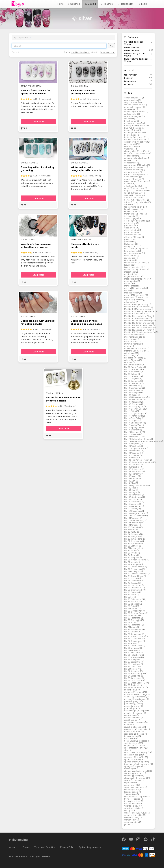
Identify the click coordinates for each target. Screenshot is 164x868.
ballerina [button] (128, 123)
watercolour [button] (130, 813)
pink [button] (126, 708)
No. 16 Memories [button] (132, 518)
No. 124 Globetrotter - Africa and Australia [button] (143, 441)
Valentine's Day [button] (131, 806)
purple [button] (140, 713)
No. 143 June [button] (130, 488)
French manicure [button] (132, 209)
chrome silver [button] (131, 151)
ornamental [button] (141, 697)
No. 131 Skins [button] (130, 458)
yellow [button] (127, 824)
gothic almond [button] (131, 239)
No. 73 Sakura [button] (131, 632)
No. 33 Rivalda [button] (131, 553)
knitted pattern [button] (131, 263)
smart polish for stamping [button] (136, 752)
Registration (126, 4)
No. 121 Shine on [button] (132, 434)
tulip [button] (126, 804)
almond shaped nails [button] (134, 105)
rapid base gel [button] (131, 720)
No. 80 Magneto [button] (132, 648)
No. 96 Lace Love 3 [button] (133, 680)
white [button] (140, 815)
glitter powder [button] (131, 235)
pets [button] (140, 704)
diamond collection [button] (133, 170)
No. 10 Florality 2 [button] (132, 386)
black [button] (143, 126)
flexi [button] (126, 198)
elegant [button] (128, 191)
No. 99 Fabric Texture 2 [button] (135, 687)
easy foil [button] (128, 184)
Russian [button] (141, 734)
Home (59, 4)
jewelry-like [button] (130, 258)
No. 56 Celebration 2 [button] (134, 599)
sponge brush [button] (131, 762)
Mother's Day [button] (131, 351)
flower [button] (127, 200)
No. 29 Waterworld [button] (133, 544)
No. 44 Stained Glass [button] (134, 576)
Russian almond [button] (132, 736)
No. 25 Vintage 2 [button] (132, 537)
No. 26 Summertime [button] (133, 539)
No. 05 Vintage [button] (131, 374)
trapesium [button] (144, 797)
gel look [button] (128, 221)
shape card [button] (130, 745)
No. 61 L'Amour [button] (131, 609)
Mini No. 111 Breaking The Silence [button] (139, 311)
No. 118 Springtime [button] (133, 427)
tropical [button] (137, 799)
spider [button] (127, 759)
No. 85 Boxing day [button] (133, 657)
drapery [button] (128, 179)
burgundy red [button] (131, 135)
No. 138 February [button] (132, 474)
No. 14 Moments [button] (132, 478)
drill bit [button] (138, 179)
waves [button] (145, 813)
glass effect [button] (130, 228)
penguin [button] (137, 701)
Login (142, 4)
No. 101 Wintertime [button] (133, 388)
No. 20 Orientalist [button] (132, 527)
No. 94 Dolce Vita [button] (132, 676)
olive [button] (135, 690)
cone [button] (127, 160)
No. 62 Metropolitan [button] (133, 611)
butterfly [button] (128, 137)
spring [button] (127, 766)
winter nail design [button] (132, 817)
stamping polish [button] (132, 776)
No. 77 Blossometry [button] (134, 641)
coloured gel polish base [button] (136, 158)
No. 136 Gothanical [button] (133, 469)
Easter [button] (143, 181)
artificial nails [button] (130, 114)
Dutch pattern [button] (131, 181)
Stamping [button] (129, 769)
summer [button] (139, 780)
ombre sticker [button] (131, 694)
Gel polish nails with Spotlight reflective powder (38, 322)
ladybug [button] (128, 265)
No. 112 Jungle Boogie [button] (134, 413)
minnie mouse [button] (131, 339)
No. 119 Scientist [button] (132, 430)
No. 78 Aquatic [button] (131, 643)
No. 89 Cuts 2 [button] (131, 667)
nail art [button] (144, 351)
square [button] (139, 766)
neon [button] (137, 360)
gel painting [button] (142, 221)
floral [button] (136, 198)
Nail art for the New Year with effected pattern (63, 399)
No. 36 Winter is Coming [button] (135, 560)
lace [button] (144, 263)
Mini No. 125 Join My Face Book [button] (139, 328)
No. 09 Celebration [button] (133, 383)
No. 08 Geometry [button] (132, 381)
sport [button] (144, 762)
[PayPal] (138, 855)
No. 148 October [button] (132, 499)
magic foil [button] (129, 274)
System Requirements (90, 847)
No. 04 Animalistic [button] (133, 372)
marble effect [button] (131, 286)
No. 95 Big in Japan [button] (133, 678)
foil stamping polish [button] (133, 207)
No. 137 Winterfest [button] (133, 472)
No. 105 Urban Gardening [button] (136, 397)
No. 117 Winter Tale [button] (133, 425)
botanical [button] (138, 128)
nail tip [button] (141, 358)
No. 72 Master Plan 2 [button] (134, 629)
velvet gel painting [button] (133, 808)
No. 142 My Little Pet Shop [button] (136, 485)
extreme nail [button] (141, 191)
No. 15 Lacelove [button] (132, 504)
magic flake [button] (130, 272)
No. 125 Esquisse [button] (132, 444)
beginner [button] (128, 78)
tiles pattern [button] (130, 797)
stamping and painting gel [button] (136, 771)
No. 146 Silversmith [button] (133, 495)
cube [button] (145, 165)
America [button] (128, 107)
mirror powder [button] (131, 342)
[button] (154, 4)
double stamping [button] (132, 177)
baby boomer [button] (131, 121)
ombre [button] (140, 692)
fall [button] (126, 193)
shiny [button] (142, 748)
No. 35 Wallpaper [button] (132, 557)
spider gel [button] (139, 759)
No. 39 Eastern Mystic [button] (134, 567)
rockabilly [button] (143, 729)
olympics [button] (129, 692)
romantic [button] (128, 732)
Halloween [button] (129, 244)
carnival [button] (143, 140)
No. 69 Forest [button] (131, 622)
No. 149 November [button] (133, 502)
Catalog (90, 4)
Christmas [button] (129, 149)
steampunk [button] (130, 778)
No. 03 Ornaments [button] (133, 369)
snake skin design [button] (133, 755)
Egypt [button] (127, 188)
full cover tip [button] (130, 216)
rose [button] (139, 732)
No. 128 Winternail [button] (133, 451)
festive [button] (138, 195)
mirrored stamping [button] (133, 344)
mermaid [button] (140, 295)
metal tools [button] (130, 297)
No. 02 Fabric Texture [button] (134, 367)
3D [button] (126, 98)
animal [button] (139, 107)
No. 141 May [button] (130, 483)
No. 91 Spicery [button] (131, 669)
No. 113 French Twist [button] (134, 416)
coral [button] (135, 160)
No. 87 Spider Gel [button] (133, 662)
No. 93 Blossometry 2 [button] (134, 674)
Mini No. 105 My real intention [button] (138, 307)
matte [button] (127, 295)
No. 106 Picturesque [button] (134, 400)
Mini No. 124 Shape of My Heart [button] (139, 325)
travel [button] (127, 799)
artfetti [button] (142, 112)
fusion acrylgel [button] (131, 218)
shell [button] (141, 745)
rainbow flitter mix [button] (133, 718)
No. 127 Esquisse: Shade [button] (136, 448)
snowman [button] (129, 757)
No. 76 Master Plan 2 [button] (134, 639)
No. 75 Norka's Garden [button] (135, 636)
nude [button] (127, 690)
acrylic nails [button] (137, 98)
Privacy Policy (68, 847)
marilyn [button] (128, 288)
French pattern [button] (131, 212)
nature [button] (127, 360)
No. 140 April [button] (130, 481)
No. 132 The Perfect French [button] (137, 460)
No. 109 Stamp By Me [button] (134, 407)
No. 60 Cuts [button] (130, 606)
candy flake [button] (130, 140)
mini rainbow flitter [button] (133, 335)
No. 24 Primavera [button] (132, 534)
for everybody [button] (131, 75)
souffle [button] (141, 757)
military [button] (140, 300)
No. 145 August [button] (131, 492)
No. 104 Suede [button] (131, 395)
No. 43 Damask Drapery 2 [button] (136, 574)
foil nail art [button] (129, 205)
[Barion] (138, 849)
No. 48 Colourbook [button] (133, 585)
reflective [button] (140, 722)
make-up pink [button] (131, 281)
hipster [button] (142, 249)
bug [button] (136, 130)
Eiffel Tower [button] (139, 188)
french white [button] (130, 214)
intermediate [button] (130, 81)
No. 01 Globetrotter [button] (133, 365)
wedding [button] (128, 815)
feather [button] (128, 195)
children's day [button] (131, 146)
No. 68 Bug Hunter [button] (133, 620)
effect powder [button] (131, 186)
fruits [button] (142, 214)
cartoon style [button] (130, 142)
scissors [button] (143, 741)
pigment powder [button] (132, 706)
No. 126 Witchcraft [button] (133, 446)
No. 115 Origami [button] (131, 420)
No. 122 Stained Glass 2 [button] (135, 437)
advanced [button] (129, 84)
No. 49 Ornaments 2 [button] (134, 588)
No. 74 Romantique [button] (133, 634)
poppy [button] (144, 711)
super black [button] (130, 783)
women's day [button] (131, 820)
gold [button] (140, 237)
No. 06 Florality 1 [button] (132, 376)
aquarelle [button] (129, 112)
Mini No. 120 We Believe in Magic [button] (139, 321)
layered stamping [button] (132, 267)
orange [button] (144, 694)
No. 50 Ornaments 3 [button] (134, 590)
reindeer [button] (128, 725)
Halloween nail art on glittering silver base (83, 92)
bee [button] (126, 126)
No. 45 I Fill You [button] (131, 578)
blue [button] (126, 128)
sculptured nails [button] (132, 743)
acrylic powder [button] (131, 102)
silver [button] (127, 750)
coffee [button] (144, 151)
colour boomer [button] (131, 156)
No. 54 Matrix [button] (130, 595)
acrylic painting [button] (131, 100)
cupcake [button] (128, 167)
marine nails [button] (141, 288)
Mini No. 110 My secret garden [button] (138, 309)
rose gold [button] (129, 734)
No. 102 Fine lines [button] (132, 390)
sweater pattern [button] (132, 790)
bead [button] (138, 123)
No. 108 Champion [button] (133, 404)
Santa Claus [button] (130, 741)
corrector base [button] (131, 163)
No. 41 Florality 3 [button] (132, 571)
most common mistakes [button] (135, 348)
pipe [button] (136, 708)
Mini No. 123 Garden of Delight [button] (138, 323)
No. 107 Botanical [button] (132, 402)
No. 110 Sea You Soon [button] (134, 409)
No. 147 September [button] (133, 497)
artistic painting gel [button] (133, 116)
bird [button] (134, 126)
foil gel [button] (128, 202)
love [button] (144, 270)
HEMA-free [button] (130, 249)
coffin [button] (127, 153)
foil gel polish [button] (142, 202)
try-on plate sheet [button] (133, 801)
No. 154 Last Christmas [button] (135, 516)
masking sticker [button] (132, 293)
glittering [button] (128, 237)
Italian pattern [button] (131, 256)
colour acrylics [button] (141, 153)
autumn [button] (128, 119)
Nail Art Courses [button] (132, 47)
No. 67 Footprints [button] (132, 618)
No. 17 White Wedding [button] (134, 520)
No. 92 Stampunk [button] (132, 671)
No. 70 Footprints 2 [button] (133, 625)
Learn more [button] (39, 121)
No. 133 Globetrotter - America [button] (138, 462)
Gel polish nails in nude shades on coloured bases (86, 322)
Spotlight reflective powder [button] (137, 764)
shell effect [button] (130, 748)
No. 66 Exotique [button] (132, 615)
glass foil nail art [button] (132, 230)
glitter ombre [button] (130, 232)
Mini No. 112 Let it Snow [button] (135, 314)
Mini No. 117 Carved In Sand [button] (137, 318)
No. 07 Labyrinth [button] (132, 379)
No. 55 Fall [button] (129, 597)
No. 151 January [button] (131, 509)
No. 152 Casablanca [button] (133, 511)
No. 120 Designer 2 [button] (133, 432)
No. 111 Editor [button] (130, 411)
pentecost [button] (129, 704)
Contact (26, 847)
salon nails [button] (129, 739)
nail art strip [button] (130, 353)
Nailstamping (18, 840)
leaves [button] (128, 270)
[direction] (108, 52)
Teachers (107, 4)
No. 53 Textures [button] (132, 592)
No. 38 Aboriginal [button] (132, 564)
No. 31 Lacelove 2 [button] (133, 548)
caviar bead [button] (130, 144)
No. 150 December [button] (133, 506)
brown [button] (127, 130)
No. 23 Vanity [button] (130, 532)
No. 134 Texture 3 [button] (133, 465)
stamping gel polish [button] (133, 773)
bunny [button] (141, 133)
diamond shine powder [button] (135, 174)
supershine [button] (130, 785)
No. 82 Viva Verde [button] (133, 653)
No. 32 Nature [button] (131, 550)
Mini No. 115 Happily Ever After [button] (138, 316)
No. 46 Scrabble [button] (132, 581)
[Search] (59, 46)
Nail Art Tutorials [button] (132, 50)
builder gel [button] (129, 133)
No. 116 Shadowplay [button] (134, 423)
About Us (14, 847)
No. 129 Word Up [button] (132, 453)
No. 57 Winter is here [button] (134, 602)
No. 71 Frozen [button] (131, 627)
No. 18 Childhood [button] (132, 523)
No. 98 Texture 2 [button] (132, 685)
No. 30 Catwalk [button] (131, 546)
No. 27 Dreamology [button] (133, 541)
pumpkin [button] (128, 713)
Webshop (74, 4)
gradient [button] (128, 242)
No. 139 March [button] (131, 476)
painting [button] (128, 699)
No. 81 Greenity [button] (131, 650)
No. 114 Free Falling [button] (133, 418)
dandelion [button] (141, 167)
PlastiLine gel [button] (131, 711)
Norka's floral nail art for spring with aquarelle (35, 92)
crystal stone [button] (130, 165)
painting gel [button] (141, 699)
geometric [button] (129, 225)
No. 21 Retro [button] (130, 530)
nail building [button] (130, 355)
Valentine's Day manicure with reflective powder (36, 246)
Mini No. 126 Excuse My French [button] (138, 330)
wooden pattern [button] (132, 822)
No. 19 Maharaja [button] (132, 525)
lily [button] (137, 270)
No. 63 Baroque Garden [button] (135, 613)
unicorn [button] (136, 804)
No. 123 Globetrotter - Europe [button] (138, 439)
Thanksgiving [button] (131, 794)
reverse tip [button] (129, 729)
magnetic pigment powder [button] (137, 279)
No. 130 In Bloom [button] (132, 455)
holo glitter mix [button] (131, 251)
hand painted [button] (130, 246)
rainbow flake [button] (131, 715)
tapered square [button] (132, 792)
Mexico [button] (142, 297)
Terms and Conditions (45, 847)
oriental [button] (128, 697)
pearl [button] (127, 701)
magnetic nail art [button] (132, 277)
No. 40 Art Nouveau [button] (133, 569)
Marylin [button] (128, 290)
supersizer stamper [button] (133, 787)
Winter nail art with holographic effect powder (87, 169)
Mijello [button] (127, 300)
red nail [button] (128, 722)
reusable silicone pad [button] (134, 727)
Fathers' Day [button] (137, 193)
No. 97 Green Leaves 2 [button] (135, 683)
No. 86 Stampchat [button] (133, 660)
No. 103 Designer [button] (132, 393)
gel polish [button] (129, 223)
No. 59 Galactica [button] (132, 604)
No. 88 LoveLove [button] (132, 664)
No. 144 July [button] (130, 490)
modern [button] (128, 346)
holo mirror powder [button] (133, 253)
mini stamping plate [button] (133, 337)
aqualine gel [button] (130, 109)
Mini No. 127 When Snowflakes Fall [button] (140, 332)
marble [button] (128, 283)
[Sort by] (80, 52)
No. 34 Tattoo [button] (131, 555)
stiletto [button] (128, 780)
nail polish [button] (129, 358)
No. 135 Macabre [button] (132, 467)
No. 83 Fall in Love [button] (133, 655)
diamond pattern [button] (132, 172)
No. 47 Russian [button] (131, 583)
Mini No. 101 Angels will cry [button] (136, 304)
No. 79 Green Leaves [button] (134, 646)
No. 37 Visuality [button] (132, 562)
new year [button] (129, 362)
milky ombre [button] (130, 302)
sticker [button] (142, 778)
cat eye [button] (144, 142)
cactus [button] (141, 137)
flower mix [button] (141, 200)
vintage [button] (128, 810)
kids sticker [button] (130, 260)
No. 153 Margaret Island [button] (135, 513)
